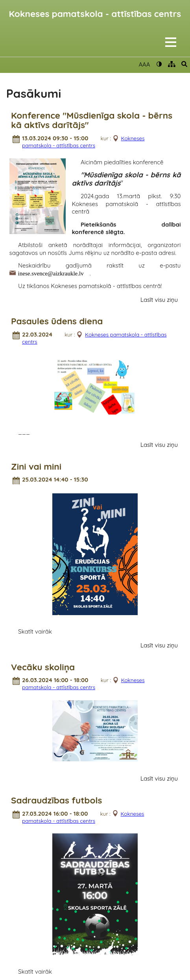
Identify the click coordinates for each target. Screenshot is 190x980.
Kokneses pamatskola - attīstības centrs (95, 14)
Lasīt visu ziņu (159, 300)
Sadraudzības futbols (56, 801)
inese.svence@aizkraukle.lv (51, 273)
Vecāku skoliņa (43, 667)
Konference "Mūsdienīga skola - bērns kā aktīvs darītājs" (92, 121)
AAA (144, 64)
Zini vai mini (36, 467)
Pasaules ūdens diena (57, 321)
